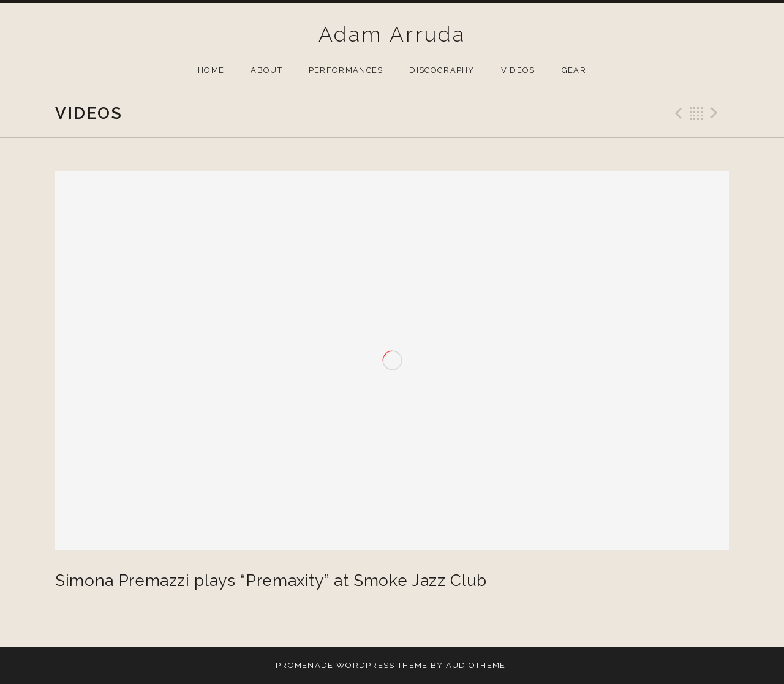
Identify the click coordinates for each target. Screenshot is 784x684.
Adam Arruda (392, 34)
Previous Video (677, 113)
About (266, 70)
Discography (442, 70)
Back (696, 113)
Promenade (305, 665)
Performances (346, 70)
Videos (518, 70)
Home (211, 70)
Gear (574, 70)
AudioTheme (476, 665)
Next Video (716, 113)
